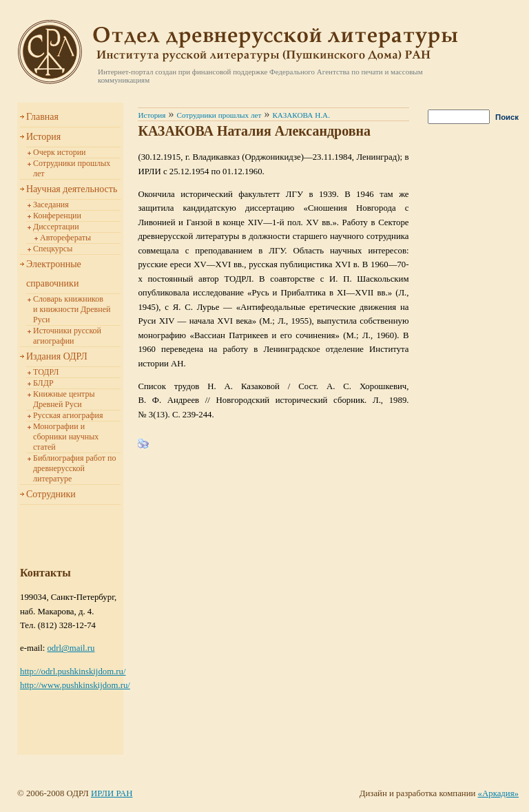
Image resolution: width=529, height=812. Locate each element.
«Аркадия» (498, 793)
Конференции (57, 216)
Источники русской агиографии (67, 336)
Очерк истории (60, 152)
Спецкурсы (53, 249)
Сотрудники (51, 494)
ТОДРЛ (46, 372)
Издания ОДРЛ (57, 356)
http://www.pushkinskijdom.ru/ (75, 685)
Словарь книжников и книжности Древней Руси (72, 309)
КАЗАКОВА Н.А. (301, 115)
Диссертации (56, 227)
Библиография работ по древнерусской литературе (74, 468)
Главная (42, 117)
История (43, 137)
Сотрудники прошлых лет (219, 115)
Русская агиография (68, 415)
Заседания (51, 205)
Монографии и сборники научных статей (66, 437)
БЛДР (43, 383)
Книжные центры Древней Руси (64, 399)
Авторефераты (65, 238)
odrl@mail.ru (71, 648)
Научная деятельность (72, 189)
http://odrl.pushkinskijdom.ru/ (73, 672)
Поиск (507, 117)
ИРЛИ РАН (112, 793)
